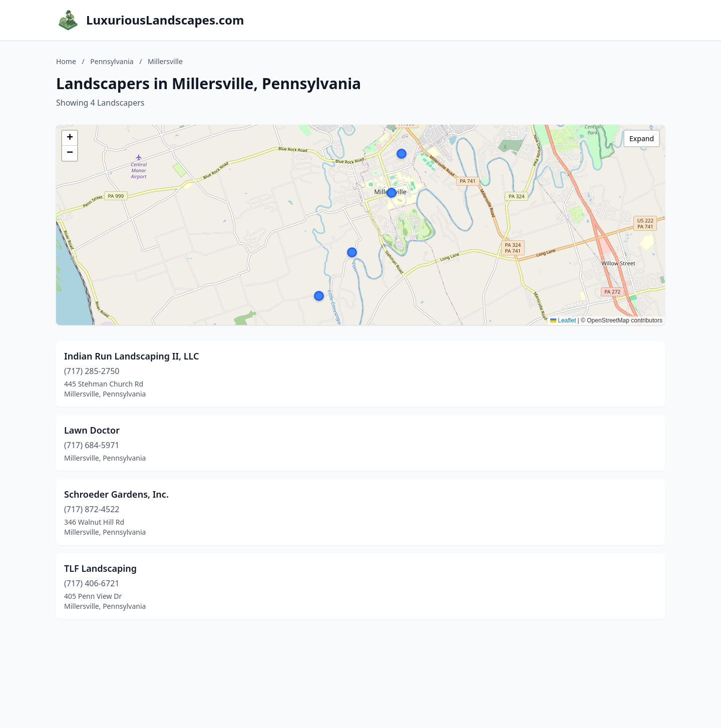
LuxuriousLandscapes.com (165, 20)
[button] (319, 296)
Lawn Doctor (92, 430)
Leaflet (563, 320)
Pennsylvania (112, 61)
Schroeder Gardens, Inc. (116, 494)
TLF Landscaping (100, 568)
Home (66, 61)
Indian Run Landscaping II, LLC (132, 356)
